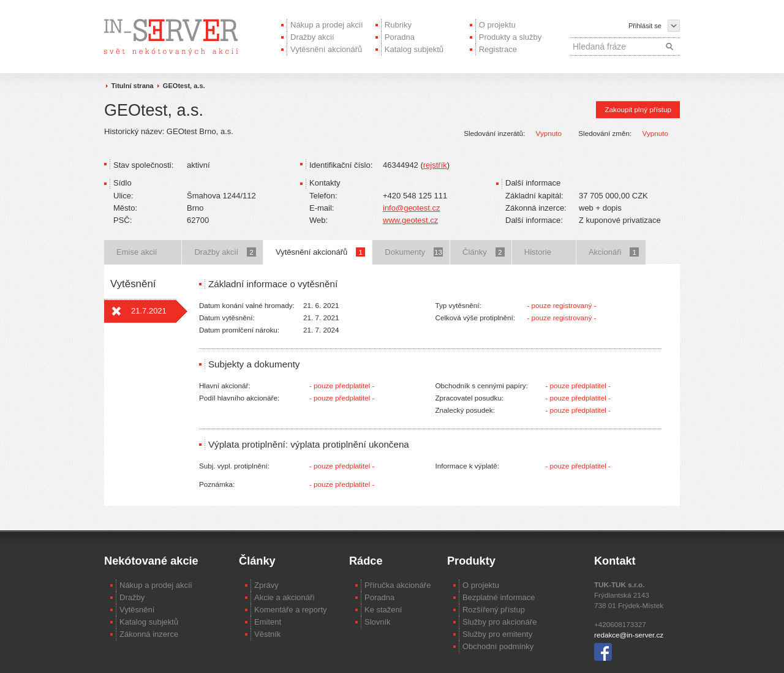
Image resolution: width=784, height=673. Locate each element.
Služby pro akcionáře (499, 622)
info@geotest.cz (411, 208)
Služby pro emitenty (497, 634)
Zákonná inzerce (149, 634)
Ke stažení (383, 610)
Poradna (400, 37)
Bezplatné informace (499, 597)
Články (484, 252)
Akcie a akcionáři (284, 597)
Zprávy (266, 585)
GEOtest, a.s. (184, 86)
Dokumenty (414, 252)
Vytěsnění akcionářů (326, 49)
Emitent (268, 622)
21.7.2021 (149, 311)
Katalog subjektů (414, 49)
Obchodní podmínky (498, 646)
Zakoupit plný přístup (638, 109)
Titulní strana (133, 86)
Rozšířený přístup (494, 610)
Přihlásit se (645, 26)
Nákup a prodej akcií (327, 25)
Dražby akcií (312, 37)
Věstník (267, 634)
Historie (538, 252)
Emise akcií (137, 252)
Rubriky (398, 25)
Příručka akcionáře (398, 585)
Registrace (498, 49)
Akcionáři (614, 252)
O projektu (497, 25)
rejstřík (435, 165)
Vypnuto (549, 133)
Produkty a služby (511, 37)
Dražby (132, 597)
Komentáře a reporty (291, 610)
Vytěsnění (137, 610)
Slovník (378, 622)
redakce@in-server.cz (629, 635)
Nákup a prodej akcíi (156, 585)
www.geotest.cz (410, 220)
